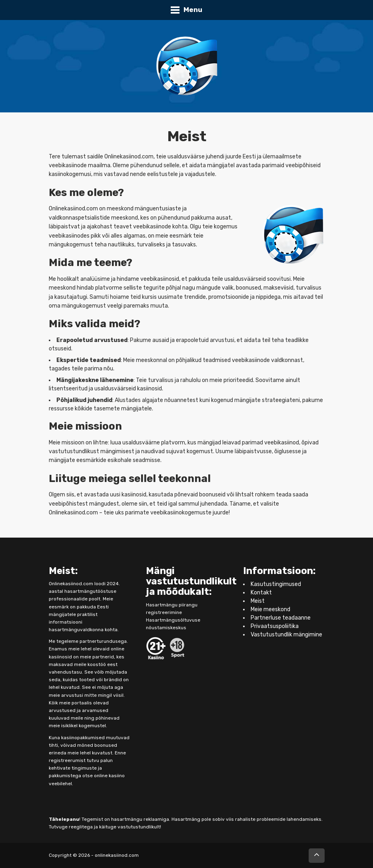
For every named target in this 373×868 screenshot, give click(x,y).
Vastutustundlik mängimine (286, 635)
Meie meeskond (270, 609)
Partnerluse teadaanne (281, 618)
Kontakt (261, 593)
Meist (258, 601)
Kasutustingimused (276, 584)
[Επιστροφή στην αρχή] (317, 856)
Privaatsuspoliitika (275, 626)
